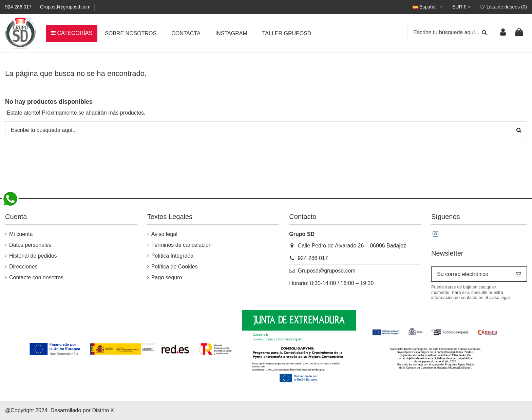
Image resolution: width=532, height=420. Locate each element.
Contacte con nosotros (36, 277)
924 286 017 (19, 7)
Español (428, 7)
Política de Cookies (175, 267)
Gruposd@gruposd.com (65, 7)
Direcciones (23, 267)
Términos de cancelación (182, 245)
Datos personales (30, 245)
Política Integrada (173, 256)
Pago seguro (167, 277)
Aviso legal (164, 234)
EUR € (461, 7)
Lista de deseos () (503, 7)
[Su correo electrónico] (471, 274)
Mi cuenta (21, 234)
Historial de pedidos (33, 256)
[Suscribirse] (518, 274)
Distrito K (103, 410)
